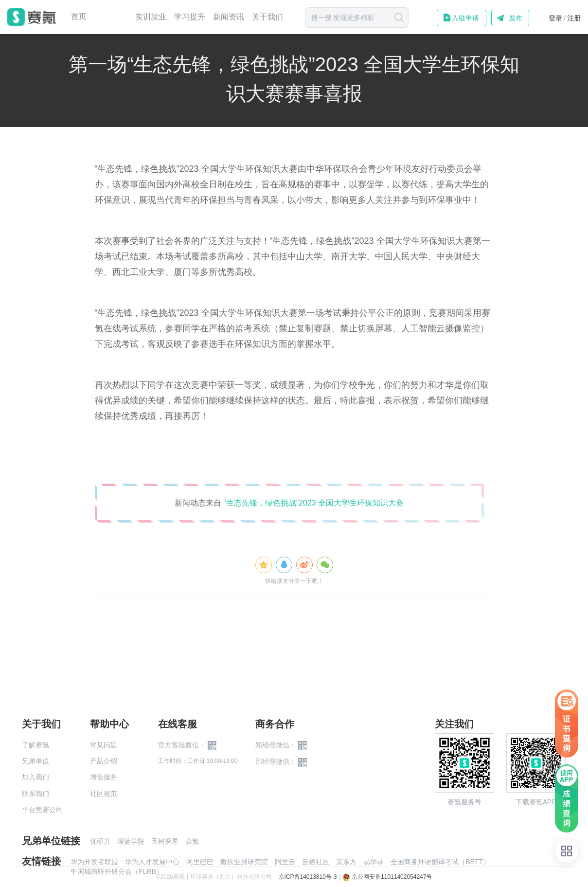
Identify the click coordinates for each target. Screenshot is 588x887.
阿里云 (285, 862)
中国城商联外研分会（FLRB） (117, 871)
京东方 (346, 862)
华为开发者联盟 (94, 862)
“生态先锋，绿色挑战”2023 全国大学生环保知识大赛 (313, 503)
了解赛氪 (36, 745)
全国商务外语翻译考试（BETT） (440, 862)
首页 (79, 17)
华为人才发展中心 (152, 862)
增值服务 (104, 777)
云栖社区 (316, 862)
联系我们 (36, 794)
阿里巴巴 (200, 862)
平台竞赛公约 (42, 810)
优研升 (100, 841)
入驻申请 (465, 18)
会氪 (192, 841)
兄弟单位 (36, 761)
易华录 (374, 862)
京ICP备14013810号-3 (308, 877)
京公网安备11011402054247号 (387, 877)
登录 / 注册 (565, 18)
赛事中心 (111, 17)
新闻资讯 (229, 17)
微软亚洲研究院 (244, 862)
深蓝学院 (131, 841)
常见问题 (104, 745)
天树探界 (165, 841)
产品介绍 (104, 761)
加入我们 (36, 777)
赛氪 (32, 17)
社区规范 (104, 794)
